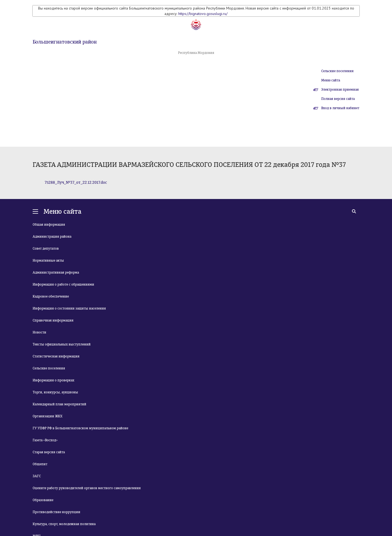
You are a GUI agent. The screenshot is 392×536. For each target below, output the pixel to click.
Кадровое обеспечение (51, 296)
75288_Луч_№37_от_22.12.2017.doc (76, 183)
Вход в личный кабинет (340, 108)
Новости (39, 332)
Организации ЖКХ (48, 416)
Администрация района (52, 237)
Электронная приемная (340, 90)
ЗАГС (37, 476)
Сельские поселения (337, 71)
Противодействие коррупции (56, 512)
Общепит (40, 464)
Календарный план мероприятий (59, 404)
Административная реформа (56, 272)
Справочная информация (53, 320)
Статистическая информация (56, 356)
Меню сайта (331, 80)
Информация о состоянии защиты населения (69, 308)
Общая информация (49, 225)
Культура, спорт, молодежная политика (64, 524)
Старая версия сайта (49, 452)
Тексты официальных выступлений (62, 344)
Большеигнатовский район (65, 42)
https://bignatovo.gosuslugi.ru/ (203, 14)
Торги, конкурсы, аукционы (55, 392)
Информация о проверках (53, 380)
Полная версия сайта (338, 99)
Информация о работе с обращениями (63, 284)
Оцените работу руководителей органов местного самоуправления (87, 488)
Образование (43, 500)
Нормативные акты (48, 261)
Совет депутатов (46, 249)
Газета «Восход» (45, 440)
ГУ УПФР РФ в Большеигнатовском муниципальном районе (80, 428)
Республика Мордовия (196, 53)
